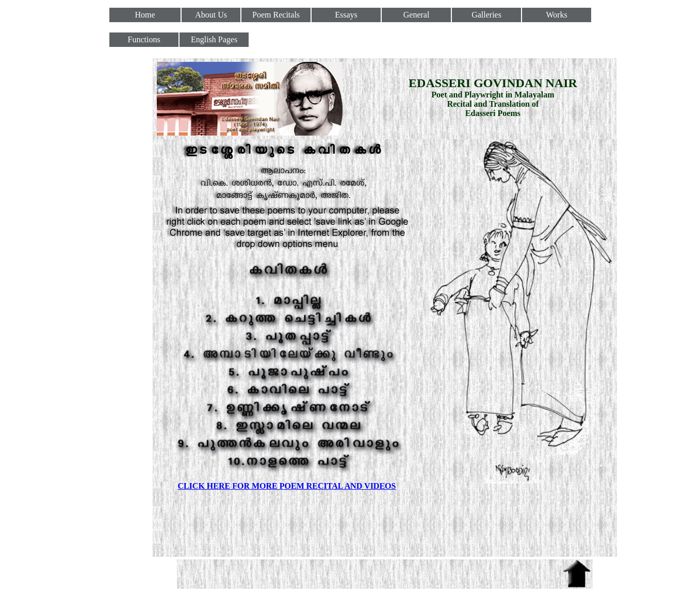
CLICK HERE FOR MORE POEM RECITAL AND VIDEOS (287, 486)
